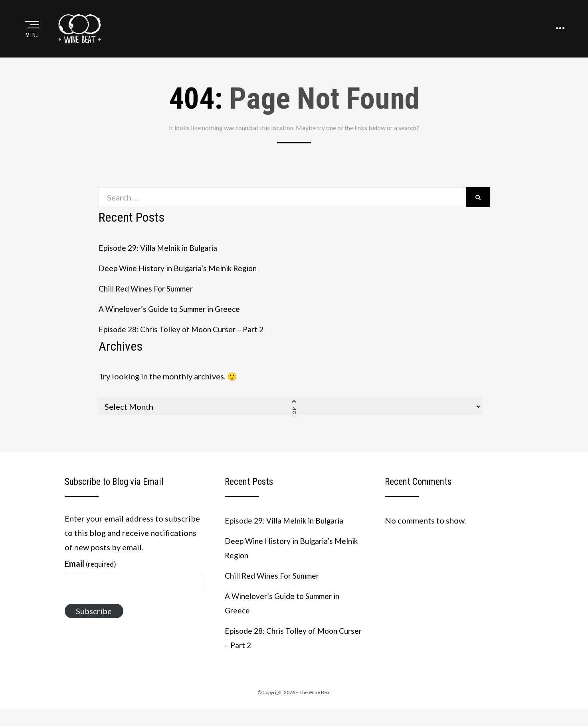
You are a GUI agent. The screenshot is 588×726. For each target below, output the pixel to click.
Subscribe (94, 624)
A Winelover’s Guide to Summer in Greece (174, 321)
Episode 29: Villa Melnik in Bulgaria (162, 260)
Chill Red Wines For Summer (150, 301)
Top (294, 424)
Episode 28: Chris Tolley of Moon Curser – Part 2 (186, 341)
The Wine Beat (315, 705)
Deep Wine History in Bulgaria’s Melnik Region (183, 280)
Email (90, 576)
